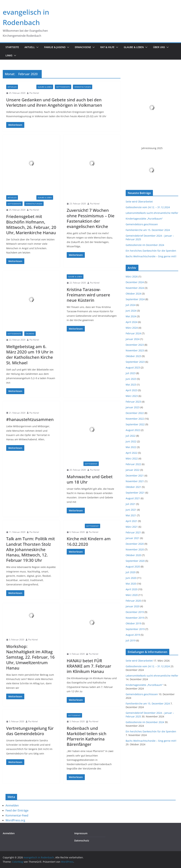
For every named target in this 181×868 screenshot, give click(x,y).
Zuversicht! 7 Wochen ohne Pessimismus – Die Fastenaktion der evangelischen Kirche (91, 218)
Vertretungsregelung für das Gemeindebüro (30, 731)
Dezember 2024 (135, 282)
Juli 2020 (131, 572)
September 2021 (135, 493)
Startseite (12, 47)
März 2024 (132, 328)
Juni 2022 (131, 441)
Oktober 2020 (133, 555)
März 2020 (132, 595)
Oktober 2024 (133, 294)
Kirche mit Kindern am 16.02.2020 (89, 541)
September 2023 (135, 362)
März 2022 (132, 458)
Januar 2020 (133, 606)
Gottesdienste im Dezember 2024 (145, 245)
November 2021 (135, 481)
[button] (37, 47)
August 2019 (133, 635)
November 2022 (135, 419)
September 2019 (135, 629)
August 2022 (133, 430)
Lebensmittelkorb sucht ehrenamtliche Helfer (152, 213)
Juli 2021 (131, 504)
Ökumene (30, 334)
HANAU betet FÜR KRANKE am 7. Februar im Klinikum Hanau (89, 666)
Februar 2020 (133, 601)
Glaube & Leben (134, 47)
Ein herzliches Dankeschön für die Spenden (151, 251)
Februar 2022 (133, 464)
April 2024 (132, 322)
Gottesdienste (63, 87)
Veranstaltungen (83, 87)
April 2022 (132, 453)
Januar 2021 (133, 538)
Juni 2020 (131, 578)
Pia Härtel (34, 93)
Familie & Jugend (55, 47)
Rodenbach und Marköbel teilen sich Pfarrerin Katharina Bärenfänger (87, 736)
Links (9, 55)
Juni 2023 (131, 379)
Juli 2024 (131, 305)
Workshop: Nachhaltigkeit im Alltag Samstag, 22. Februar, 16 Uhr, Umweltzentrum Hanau (30, 657)
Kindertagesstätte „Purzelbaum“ (144, 219)
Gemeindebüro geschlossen (142, 224)
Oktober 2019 (133, 623)
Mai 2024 (131, 316)
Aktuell (30, 47)
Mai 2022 (131, 447)
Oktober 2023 (133, 356)
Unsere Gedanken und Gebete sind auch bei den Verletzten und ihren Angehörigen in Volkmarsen (54, 102)
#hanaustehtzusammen (30, 419)
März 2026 (132, 276)
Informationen (75, 197)
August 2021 (133, 498)
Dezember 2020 (135, 544)
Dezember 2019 (135, 612)
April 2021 (132, 521)
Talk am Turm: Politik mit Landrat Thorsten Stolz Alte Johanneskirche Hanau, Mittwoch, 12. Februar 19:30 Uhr (31, 549)
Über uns (159, 47)
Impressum (81, 833)
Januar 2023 (133, 407)
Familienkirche (75, 526)
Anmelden (12, 805)
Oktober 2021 (133, 487)
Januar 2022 (133, 470)
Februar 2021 (133, 532)
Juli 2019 (131, 640)
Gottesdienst (91, 464)
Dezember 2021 (135, 476)
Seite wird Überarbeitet (139, 202)
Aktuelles (12, 87)
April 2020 (132, 589)
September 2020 (135, 561)
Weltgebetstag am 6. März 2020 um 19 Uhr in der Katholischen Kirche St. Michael (30, 355)
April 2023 (132, 390)
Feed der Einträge (17, 810)
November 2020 (135, 549)
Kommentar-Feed (17, 815)
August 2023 (133, 367)
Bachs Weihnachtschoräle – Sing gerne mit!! (151, 256)
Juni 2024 (131, 311)
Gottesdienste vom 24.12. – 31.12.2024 (148, 207)
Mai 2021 (131, 515)
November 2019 (135, 618)
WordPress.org (15, 820)
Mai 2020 (131, 584)
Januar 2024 (133, 339)
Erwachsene (83, 47)
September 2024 (135, 299)
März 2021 (132, 527)
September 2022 (135, 424)
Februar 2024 (133, 333)
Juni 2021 (131, 510)
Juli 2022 (131, 436)
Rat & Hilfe (107, 47)
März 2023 (132, 396)
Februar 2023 (133, 402)
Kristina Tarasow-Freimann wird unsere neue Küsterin (88, 295)
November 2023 (135, 350)
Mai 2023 (131, 385)
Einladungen (27, 87)
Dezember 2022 (135, 413)
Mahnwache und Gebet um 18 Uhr (90, 479)
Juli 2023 (131, 373)
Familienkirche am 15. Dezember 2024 (148, 230)
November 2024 (135, 288)
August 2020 (133, 567)
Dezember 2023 (135, 345)
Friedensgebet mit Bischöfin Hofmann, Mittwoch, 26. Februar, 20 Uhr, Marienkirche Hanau (31, 224)
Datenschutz (82, 841)
